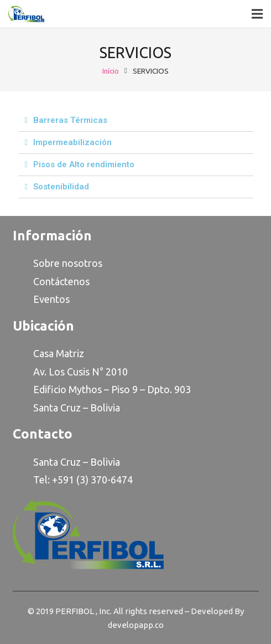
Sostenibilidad (61, 187)
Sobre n (50, 263)
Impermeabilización (72, 142)
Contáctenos (61, 281)
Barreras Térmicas (70, 120)
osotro (83, 263)
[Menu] (257, 14)
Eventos (51, 299)
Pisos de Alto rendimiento (84, 164)
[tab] (136, 121)
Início (111, 71)
